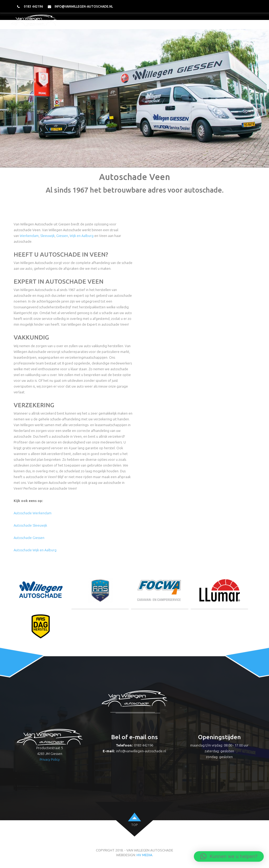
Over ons (128, 24)
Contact (247, 24)
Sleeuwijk (47, 236)
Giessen (62, 236)
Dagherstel (221, 24)
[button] (229, 856)
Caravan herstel (188, 24)
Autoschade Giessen (29, 538)
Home (108, 24)
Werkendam (29, 236)
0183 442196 (33, 6)
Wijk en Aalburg (82, 236)
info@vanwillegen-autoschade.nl (84, 6)
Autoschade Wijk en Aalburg (35, 550)
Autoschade (154, 24)
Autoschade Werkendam (33, 513)
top (134, 825)
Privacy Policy (50, 759)
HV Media (144, 855)
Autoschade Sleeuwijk (30, 525)
